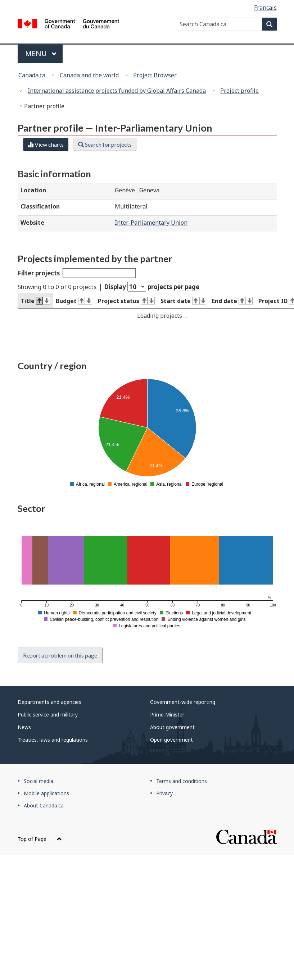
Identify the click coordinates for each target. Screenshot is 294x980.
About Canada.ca (44, 805)
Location (33, 190)
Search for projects (105, 144)
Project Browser (155, 75)
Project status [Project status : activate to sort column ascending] (126, 301)
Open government (171, 740)
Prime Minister (167, 715)
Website (32, 223)
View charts (46, 144)
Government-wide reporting (183, 702)
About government (172, 727)
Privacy (164, 793)
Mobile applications (46, 793)
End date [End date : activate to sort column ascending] (232, 301)
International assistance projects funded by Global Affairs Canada (117, 91)
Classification (40, 206)
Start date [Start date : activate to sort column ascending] (183, 301)
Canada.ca (32, 75)
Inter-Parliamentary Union (151, 223)
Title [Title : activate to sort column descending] (35, 301)
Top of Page (40, 839)
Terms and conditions (182, 781)
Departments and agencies (49, 702)
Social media (39, 781)
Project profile (239, 91)
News (24, 727)
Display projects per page (152, 287)
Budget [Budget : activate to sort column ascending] (74, 301)
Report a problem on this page (60, 655)
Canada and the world (89, 75)
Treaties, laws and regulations (53, 740)
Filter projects (77, 273)
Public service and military (48, 715)
